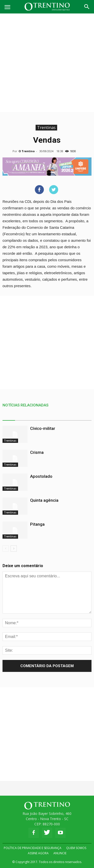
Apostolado (41, 476)
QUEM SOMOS (76, 848)
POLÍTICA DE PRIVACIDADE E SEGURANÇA (33, 848)
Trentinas (46, 127)
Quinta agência (44, 500)
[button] (87, 7)
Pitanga (37, 524)
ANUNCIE (60, 853)
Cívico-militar (43, 428)
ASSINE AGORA (38, 853)
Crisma (37, 452)
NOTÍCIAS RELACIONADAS (25, 405)
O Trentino (27, 151)
